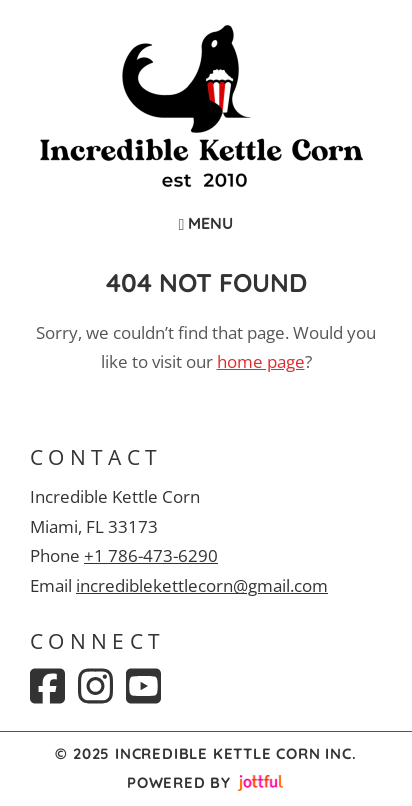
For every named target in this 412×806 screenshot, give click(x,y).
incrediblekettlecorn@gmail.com (202, 585)
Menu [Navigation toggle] (206, 223)
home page (261, 361)
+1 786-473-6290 (151, 555)
